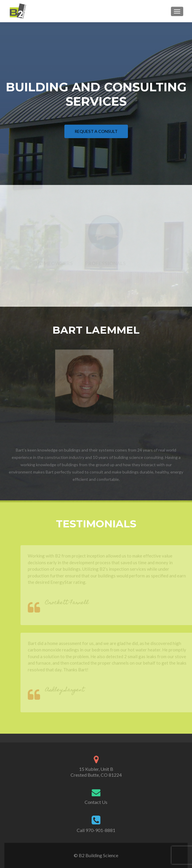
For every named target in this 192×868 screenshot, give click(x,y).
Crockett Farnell (71, 603)
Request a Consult (96, 131)
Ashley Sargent (69, 690)
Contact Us (96, 802)
